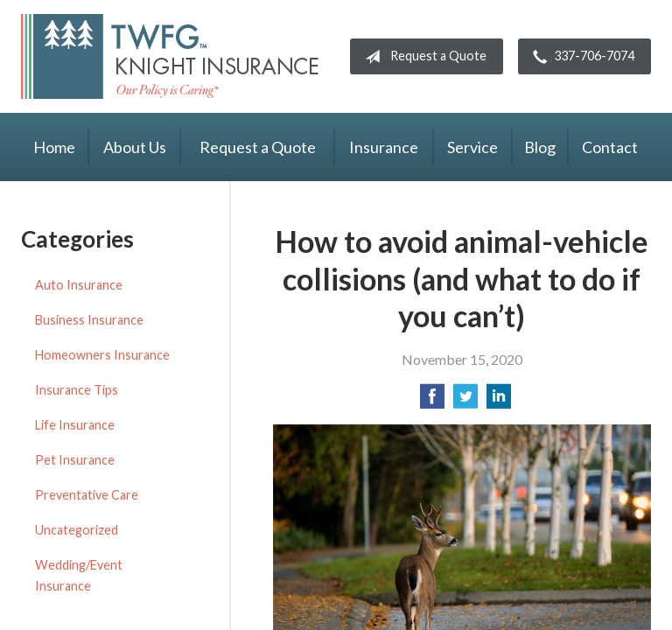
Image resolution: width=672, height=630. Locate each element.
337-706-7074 (580, 57)
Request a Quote (422, 57)
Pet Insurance (75, 460)
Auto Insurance (79, 285)
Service (472, 147)
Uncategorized (77, 530)
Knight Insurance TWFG (170, 56)
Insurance (384, 147)
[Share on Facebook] (432, 401)
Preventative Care (87, 495)
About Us (135, 147)
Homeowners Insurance (102, 355)
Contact (610, 147)
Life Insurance (75, 425)
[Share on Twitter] (465, 401)
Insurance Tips (77, 390)
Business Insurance (89, 320)
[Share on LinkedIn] (499, 401)
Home (54, 147)
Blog (540, 147)
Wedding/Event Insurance (79, 575)
